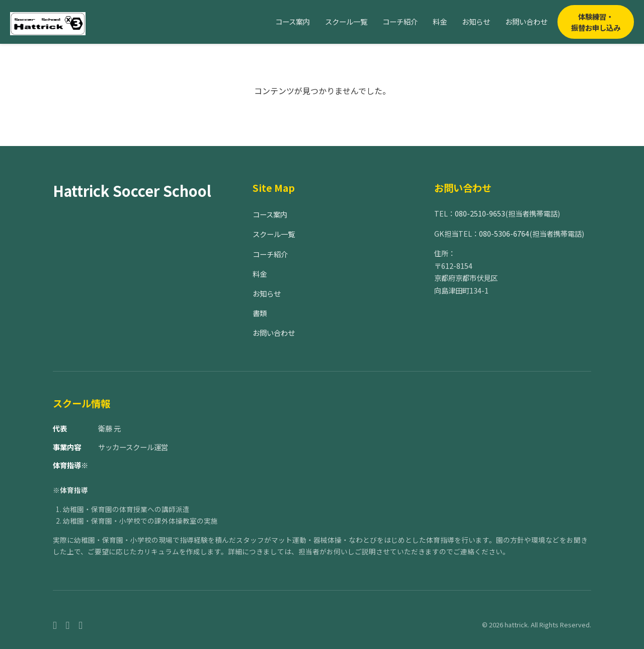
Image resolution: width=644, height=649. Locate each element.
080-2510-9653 (480, 213)
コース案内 (293, 21)
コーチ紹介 (400, 21)
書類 (260, 313)
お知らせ (476, 21)
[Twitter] (80, 624)
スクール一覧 (346, 21)
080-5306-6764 (504, 233)
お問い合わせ (526, 21)
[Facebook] (55, 624)
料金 (440, 21)
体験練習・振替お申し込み (596, 22)
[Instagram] (68, 624)
